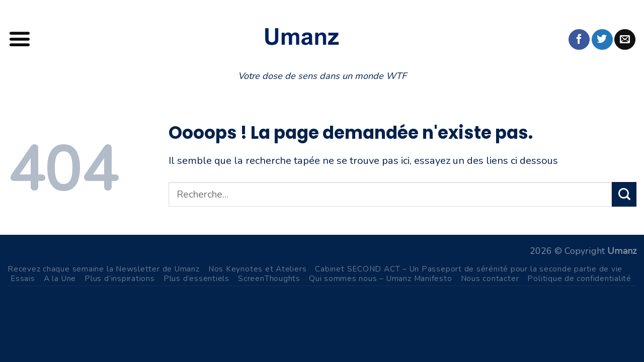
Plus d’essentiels (196, 278)
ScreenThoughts (269, 278)
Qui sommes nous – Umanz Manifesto (380, 278)
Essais (23, 278)
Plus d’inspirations (120, 278)
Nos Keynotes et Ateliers (258, 269)
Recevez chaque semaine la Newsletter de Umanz (104, 269)
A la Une (60, 278)
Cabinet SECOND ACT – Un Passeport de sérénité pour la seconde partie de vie (469, 269)
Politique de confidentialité (579, 278)
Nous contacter (490, 278)
